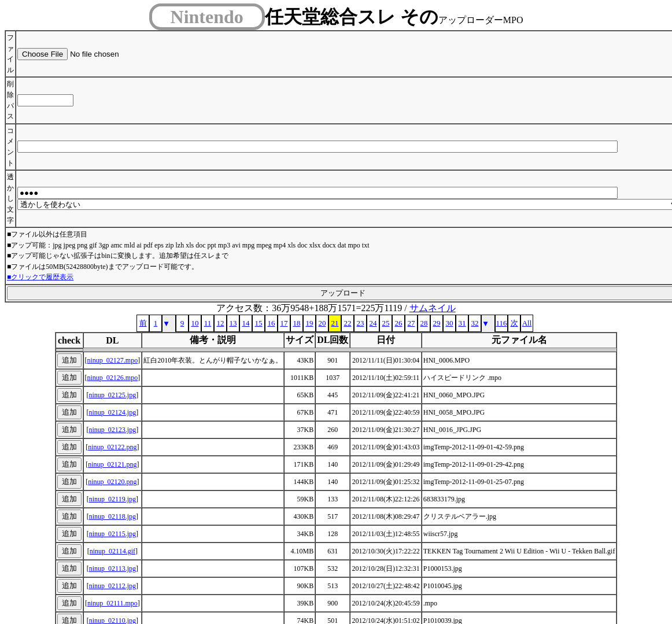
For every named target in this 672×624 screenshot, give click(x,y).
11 (208, 323)
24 (373, 323)
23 (361, 323)
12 (221, 323)
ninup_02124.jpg (113, 412)
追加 (69, 360)
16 (272, 323)
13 (233, 323)
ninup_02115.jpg (112, 534)
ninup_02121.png (112, 464)
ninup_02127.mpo (113, 360)
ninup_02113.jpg (112, 568)
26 (399, 323)
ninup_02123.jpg (113, 430)
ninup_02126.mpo (113, 378)
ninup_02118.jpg (112, 516)
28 (424, 323)
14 (246, 323)
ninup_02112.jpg (112, 586)
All (527, 323)
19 (310, 323)
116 (501, 323)
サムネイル (433, 308)
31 (462, 323)
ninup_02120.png (112, 482)
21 (335, 323)
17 (284, 323)
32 (475, 323)
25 (386, 323)
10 (195, 323)
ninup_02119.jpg (112, 499)
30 (450, 323)
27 (411, 323)
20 (322, 323)
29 (437, 323)
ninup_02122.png (112, 447)
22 (348, 323)
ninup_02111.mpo (112, 603)
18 (297, 323)
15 (259, 323)
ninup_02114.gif (112, 551)
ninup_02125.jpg (113, 395)
